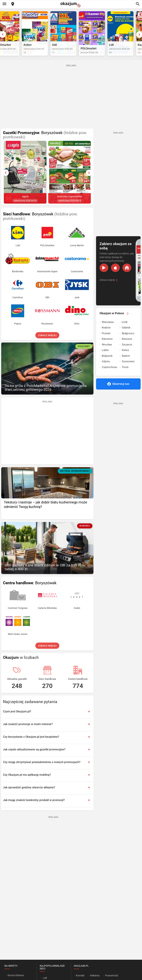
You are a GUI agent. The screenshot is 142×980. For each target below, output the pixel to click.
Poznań (106, 341)
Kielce (125, 358)
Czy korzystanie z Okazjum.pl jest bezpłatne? (31, 745)
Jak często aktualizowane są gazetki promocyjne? (34, 758)
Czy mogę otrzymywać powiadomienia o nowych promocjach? (42, 770)
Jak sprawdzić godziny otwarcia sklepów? (29, 796)
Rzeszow (127, 347)
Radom (126, 364)
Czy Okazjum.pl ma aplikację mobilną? (27, 783)
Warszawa (108, 330)
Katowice (107, 347)
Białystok (107, 364)
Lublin (105, 358)
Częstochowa (109, 375)
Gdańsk (126, 336)
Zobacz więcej (47, 343)
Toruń (125, 375)
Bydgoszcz (128, 341)
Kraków (106, 336)
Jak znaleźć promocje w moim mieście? (28, 732)
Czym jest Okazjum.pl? (17, 720)
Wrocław (107, 353)
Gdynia (106, 370)
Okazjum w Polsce (115, 321)
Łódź (125, 330)
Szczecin (127, 353)
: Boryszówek (45, 143)
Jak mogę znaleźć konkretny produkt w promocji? (34, 808)
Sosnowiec (128, 370)
